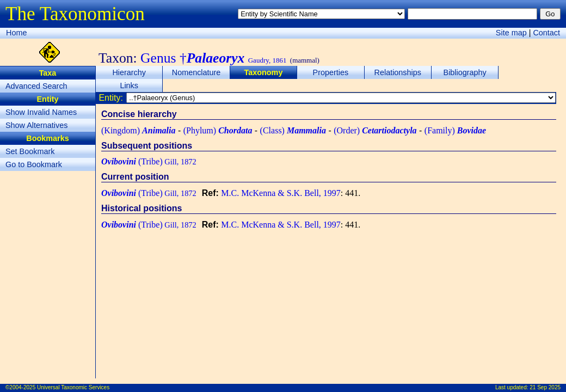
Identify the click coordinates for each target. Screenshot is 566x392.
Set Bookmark (30, 151)
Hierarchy (129, 72)
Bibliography (465, 72)
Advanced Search (36, 86)
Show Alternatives (36, 125)
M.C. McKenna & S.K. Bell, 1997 (281, 193)
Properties (331, 72)
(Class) (293, 130)
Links (129, 85)
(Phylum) (218, 130)
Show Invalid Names (41, 112)
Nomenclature (196, 72)
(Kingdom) (138, 130)
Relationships (398, 72)
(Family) (455, 130)
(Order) (375, 130)
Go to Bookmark (34, 164)
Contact (546, 33)
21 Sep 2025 (545, 387)
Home (16, 33)
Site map (511, 33)
